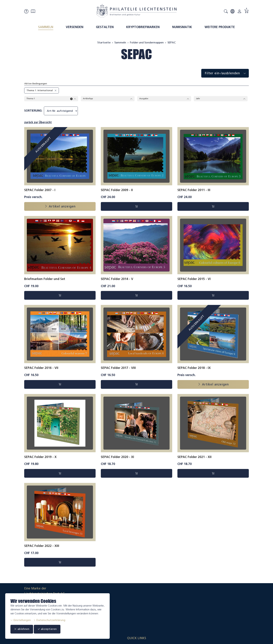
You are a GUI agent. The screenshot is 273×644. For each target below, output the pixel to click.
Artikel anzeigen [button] (60, 207)
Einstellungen (21, 620)
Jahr (221, 99)
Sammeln (46, 27)
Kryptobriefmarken (143, 27)
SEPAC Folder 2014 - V (117, 279)
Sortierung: (33, 111)
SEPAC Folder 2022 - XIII (42, 546)
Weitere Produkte (220, 27)
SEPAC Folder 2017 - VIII (118, 368)
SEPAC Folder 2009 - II (117, 190)
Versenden (75, 27)
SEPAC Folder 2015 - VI (194, 279)
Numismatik (182, 27)
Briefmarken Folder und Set (45, 279)
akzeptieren (53, 629)
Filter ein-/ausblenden (227, 73)
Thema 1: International (40, 90)
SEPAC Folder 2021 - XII (194, 457)
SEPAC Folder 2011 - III (194, 190)
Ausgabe (164, 99)
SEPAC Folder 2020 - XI (117, 457)
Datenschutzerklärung (49, 620)
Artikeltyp (108, 99)
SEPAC (136, 54)
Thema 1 (51, 99)
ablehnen (24, 629)
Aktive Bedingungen (36, 84)
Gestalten (105, 27)
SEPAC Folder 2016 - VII (41, 368)
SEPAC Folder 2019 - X (40, 457)
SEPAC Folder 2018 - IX (194, 368)
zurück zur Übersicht (38, 123)
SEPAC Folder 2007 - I (40, 190)
